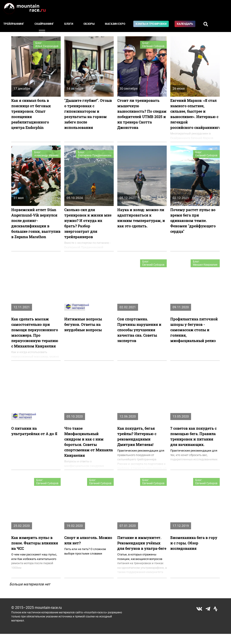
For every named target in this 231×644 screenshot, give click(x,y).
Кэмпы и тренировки (151, 24)
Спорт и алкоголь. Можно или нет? (88, 540)
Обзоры (89, 24)
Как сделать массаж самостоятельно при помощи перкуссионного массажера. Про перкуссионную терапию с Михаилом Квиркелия (35, 332)
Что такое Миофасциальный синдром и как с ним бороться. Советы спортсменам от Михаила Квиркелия (89, 442)
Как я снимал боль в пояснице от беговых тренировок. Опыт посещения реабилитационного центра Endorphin (31, 114)
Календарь (185, 24)
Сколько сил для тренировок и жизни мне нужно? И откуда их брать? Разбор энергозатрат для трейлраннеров (88, 223)
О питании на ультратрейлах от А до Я (34, 431)
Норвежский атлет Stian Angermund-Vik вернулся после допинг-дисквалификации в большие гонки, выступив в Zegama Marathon (36, 223)
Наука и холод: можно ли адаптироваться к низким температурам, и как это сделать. (141, 218)
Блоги (69, 24)
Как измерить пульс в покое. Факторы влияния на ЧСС (35, 543)
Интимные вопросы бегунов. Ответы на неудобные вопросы (83, 324)
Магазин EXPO (115, 24)
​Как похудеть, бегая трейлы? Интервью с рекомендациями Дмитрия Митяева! (137, 436)
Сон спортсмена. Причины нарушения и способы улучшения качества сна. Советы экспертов (139, 330)
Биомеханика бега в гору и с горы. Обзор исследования (194, 543)
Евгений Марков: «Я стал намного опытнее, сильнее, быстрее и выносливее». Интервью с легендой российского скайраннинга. (195, 114)
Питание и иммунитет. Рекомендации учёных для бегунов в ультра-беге (142, 543)
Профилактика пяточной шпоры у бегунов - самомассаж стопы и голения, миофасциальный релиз (194, 330)
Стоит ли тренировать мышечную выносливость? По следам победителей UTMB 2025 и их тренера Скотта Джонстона (142, 114)
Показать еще (116, 593)
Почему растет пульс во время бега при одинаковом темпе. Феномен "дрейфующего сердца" (193, 220)
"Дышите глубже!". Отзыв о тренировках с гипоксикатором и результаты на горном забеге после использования (88, 114)
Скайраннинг (44, 24)
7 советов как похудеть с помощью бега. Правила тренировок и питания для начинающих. (193, 436)
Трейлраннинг (14, 24)
